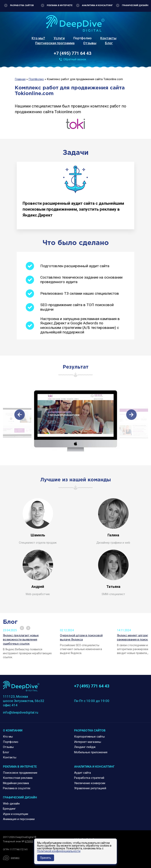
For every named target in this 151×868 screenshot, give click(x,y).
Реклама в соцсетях (17, 788)
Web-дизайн (11, 804)
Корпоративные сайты (89, 737)
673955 (29, 841)
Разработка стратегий (89, 778)
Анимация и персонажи (19, 819)
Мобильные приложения (91, 752)
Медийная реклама (16, 783)
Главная (20, 79)
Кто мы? (38, 38)
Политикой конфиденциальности (59, 851)
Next (28, 628)
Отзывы (90, 43)
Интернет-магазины (88, 742)
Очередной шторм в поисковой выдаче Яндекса (81, 637)
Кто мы (8, 737)
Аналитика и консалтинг (97, 5)
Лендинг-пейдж (85, 747)
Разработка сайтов (22, 5)
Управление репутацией (90, 788)
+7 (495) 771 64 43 (73, 53)
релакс (15, 858)
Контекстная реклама (18, 778)
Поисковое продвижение (20, 773)
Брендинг (9, 809)
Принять (46, 858)
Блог (109, 43)
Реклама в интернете (60, 5)
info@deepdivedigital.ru (21, 712)
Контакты (108, 38)
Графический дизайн (135, 5)
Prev (22, 628)
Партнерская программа (55, 43)
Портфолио (82, 38)
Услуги (59, 38)
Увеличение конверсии (90, 783)
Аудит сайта (82, 773)
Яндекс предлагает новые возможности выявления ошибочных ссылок (21, 640)
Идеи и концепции (16, 814)
